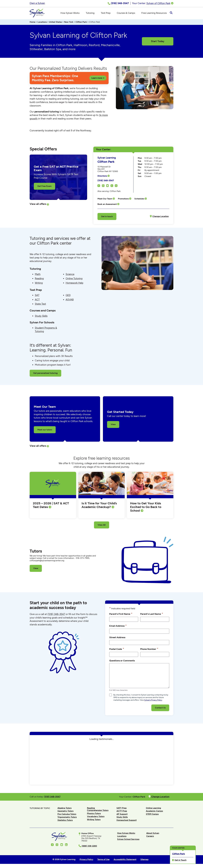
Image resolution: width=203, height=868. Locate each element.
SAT (37, 296)
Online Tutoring (74, 279)
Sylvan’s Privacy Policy (153, 700)
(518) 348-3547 (106, 181)
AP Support (122, 814)
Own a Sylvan (37, 3)
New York (69, 22)
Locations (42, 22)
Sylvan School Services (128, 840)
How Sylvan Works (126, 833)
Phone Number (149, 649)
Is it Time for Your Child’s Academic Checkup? (99, 505)
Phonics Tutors (94, 814)
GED (68, 296)
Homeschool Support (127, 821)
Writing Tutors (94, 820)
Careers (150, 836)
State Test (40, 304)
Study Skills (41, 316)
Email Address (118, 626)
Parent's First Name (121, 614)
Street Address (117, 638)
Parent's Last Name (152, 614)
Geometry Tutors (65, 811)
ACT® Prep (122, 811)
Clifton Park (81, 22)
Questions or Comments (122, 661)
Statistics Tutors (65, 821)
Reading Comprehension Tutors (98, 809)
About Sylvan (153, 833)
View (113, 425)
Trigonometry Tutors (67, 817)
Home (32, 22)
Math (38, 275)
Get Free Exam (44, 186)
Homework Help (74, 283)
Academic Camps (154, 811)
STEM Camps (152, 814)
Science (70, 275)
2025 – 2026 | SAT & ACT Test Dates (51, 505)
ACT (37, 300)
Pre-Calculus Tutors (67, 814)
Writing (39, 283)
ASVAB (70, 300)
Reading (39, 279)
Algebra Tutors (64, 808)
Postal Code (117, 649)
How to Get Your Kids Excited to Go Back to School (146, 507)
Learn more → (98, 78)
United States (55, 22)
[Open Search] (171, 13)
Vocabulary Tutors (96, 817)
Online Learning (153, 808)
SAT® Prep (122, 808)
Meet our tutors (45, 430)
